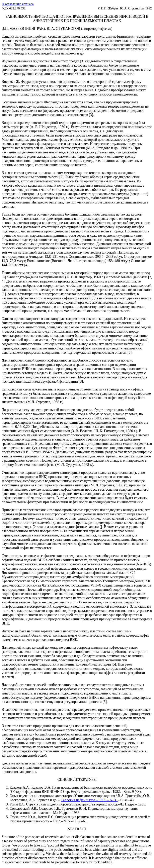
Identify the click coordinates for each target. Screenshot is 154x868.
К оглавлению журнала (18, 4)
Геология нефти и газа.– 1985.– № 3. (90, 800)
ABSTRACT (77, 829)
